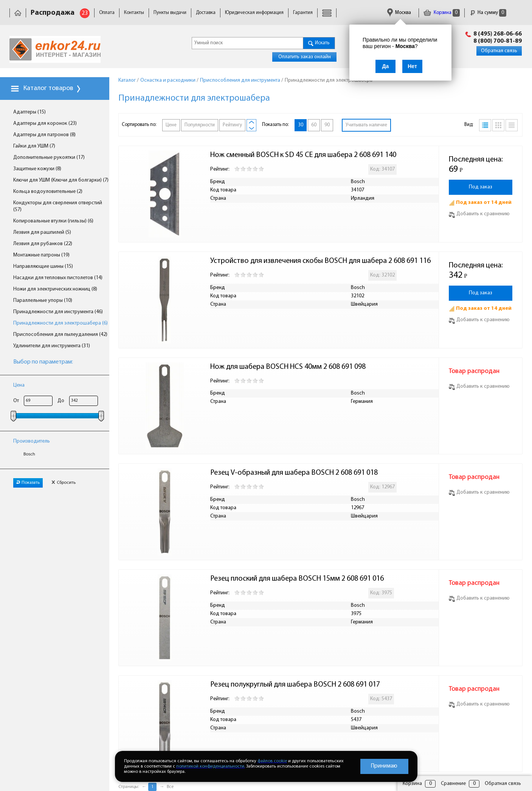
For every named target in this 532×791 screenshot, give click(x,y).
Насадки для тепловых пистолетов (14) (58, 278)
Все (170, 787)
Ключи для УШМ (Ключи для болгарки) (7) (61, 180)
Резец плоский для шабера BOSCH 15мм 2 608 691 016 (298, 579)
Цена (19, 385)
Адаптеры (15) (29, 112)
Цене (171, 125)
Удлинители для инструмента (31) (52, 346)
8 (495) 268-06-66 (498, 34)
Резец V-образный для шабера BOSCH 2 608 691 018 (294, 473)
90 (327, 125)
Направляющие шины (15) (43, 267)
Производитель (32, 441)
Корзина (442, 13)
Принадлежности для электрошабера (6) (60, 323)
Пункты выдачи (170, 13)
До (61, 401)
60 (314, 125)
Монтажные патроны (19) (41, 255)
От (16, 401)
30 (301, 125)
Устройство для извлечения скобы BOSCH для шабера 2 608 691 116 (320, 261)
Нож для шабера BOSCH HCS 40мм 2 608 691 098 (288, 367)
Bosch (29, 454)
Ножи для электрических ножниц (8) (55, 289)
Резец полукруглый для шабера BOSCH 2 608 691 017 (295, 685)
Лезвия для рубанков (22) (43, 244)
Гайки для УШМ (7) (34, 146)
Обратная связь (499, 51)
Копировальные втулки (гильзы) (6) (53, 221)
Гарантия (303, 13)
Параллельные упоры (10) (43, 301)
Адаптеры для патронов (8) (44, 135)
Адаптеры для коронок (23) (45, 124)
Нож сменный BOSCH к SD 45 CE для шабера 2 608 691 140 (303, 155)
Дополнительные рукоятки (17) (49, 158)
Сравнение (453, 784)
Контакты (134, 13)
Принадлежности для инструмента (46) (58, 312)
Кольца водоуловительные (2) (48, 192)
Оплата (107, 13)
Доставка (206, 13)
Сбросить (64, 483)
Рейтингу (232, 125)
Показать (28, 483)
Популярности (200, 125)
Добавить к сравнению (479, 214)
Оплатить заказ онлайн (305, 57)
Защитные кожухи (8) (37, 169)
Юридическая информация (254, 13)
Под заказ (481, 187)
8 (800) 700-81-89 (498, 41)
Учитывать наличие (366, 125)
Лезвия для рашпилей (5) (42, 232)
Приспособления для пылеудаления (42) (60, 335)
